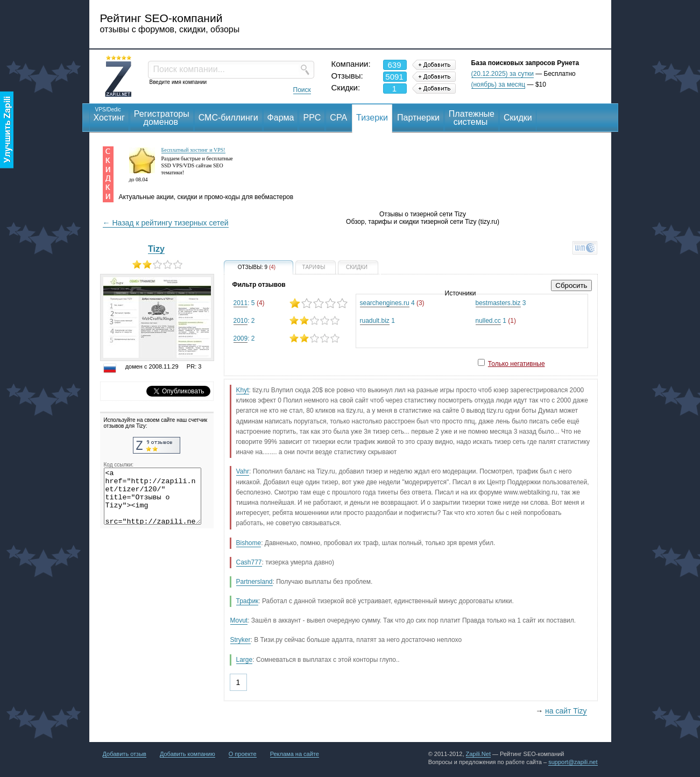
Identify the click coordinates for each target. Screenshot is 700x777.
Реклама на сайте (295, 754)
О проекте (243, 754)
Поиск (302, 90)
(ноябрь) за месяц (499, 84)
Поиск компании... (189, 69)
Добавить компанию (188, 754)
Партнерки (418, 118)
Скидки (518, 118)
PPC (312, 118)
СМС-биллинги (228, 118)
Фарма (281, 118)
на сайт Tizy (566, 711)
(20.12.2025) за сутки (503, 74)
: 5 (290, 303)
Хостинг (109, 114)
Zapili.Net (478, 754)
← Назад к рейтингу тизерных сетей (166, 223)
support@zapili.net (573, 762)
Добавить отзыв (125, 754)
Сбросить (571, 285)
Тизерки (372, 118)
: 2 (290, 320)
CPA (338, 118)
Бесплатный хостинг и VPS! (193, 150)
